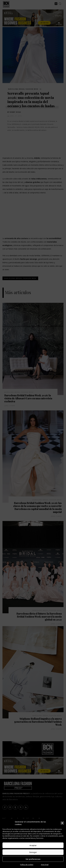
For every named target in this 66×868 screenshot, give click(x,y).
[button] (62, 823)
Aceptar (33, 845)
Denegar (33, 852)
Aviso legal (45, 865)
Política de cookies (27, 865)
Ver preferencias (33, 859)
